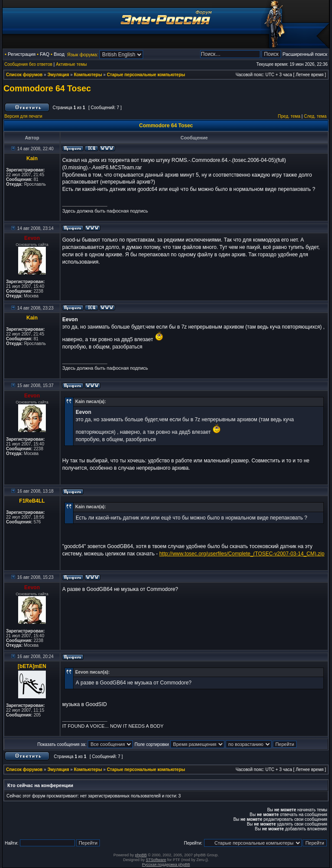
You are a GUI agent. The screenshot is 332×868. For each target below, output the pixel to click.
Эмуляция (58, 75)
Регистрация (22, 54)
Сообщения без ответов (28, 64)
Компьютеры (88, 75)
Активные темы (71, 64)
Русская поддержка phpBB (166, 865)
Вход (59, 54)
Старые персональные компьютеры (146, 75)
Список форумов (24, 75)
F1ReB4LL (32, 501)
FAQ (45, 54)
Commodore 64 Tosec (47, 88)
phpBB (141, 855)
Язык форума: (83, 55)
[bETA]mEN (32, 666)
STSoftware (156, 860)
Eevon (32, 238)
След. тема (315, 116)
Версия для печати (23, 116)
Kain (32, 158)
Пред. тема (289, 116)
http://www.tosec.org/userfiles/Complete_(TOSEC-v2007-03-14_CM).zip (242, 554)
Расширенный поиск (305, 54)
